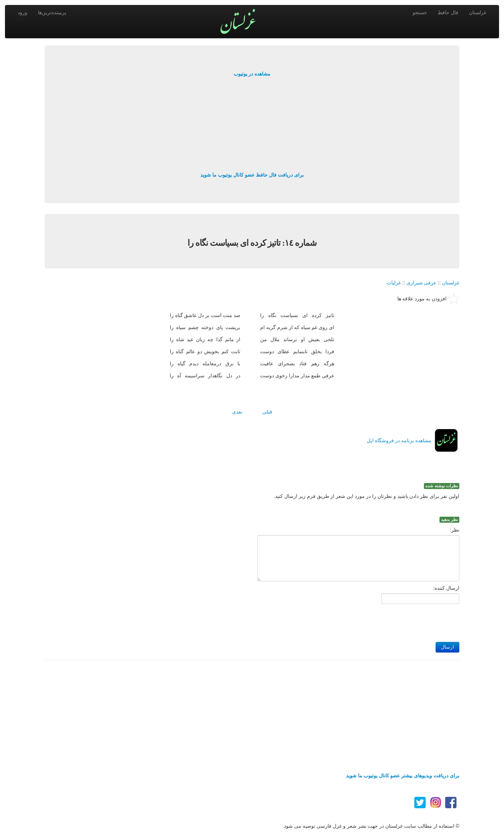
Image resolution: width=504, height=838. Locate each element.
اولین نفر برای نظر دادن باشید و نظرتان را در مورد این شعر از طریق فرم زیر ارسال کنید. (366, 496)
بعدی (237, 412)
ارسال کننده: (446, 588)
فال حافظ (448, 12)
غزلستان (478, 12)
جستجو (420, 12)
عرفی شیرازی (422, 283)
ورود (23, 12)
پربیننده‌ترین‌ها (52, 12)
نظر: (455, 530)
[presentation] (405, 621)
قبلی (267, 412)
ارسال (447, 647)
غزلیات (394, 283)
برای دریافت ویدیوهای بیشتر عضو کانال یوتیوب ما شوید (403, 776)
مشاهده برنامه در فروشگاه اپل (399, 440)
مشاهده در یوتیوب (252, 74)
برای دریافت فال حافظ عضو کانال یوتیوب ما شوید (252, 175)
